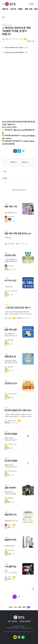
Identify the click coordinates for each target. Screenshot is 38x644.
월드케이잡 (9, 340)
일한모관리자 (10, 217)
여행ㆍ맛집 (29, 9)
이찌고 (8, 577)
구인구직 (13, 9)
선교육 (5, 39)
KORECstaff (10, 421)
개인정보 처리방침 (25, 621)
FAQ (15, 607)
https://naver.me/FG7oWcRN (14, 53)
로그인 (31, 4)
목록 (5, 172)
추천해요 (13, 162)
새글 (20, 607)
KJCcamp (9, 266)
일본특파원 (9, 498)
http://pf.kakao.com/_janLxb (14, 48)
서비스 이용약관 (12, 621)
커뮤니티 (5, 9)
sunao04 (9, 550)
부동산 (21, 9)
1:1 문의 (10, 607)
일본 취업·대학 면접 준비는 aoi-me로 (20, 234)
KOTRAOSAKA (11, 291)
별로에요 (25, 162)
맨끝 (24, 597)
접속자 (26, 607)
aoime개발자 (10, 244)
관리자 (8, 525)
